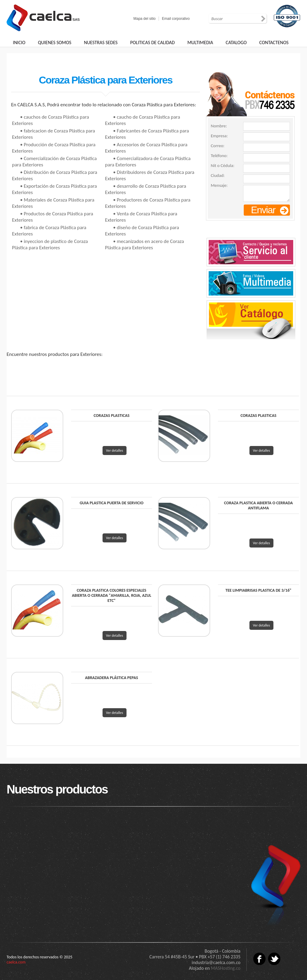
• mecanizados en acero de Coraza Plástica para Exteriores (144, 244)
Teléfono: (219, 156)
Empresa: (219, 136)
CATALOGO (236, 42)
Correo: (218, 146)
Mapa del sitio (145, 19)
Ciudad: (218, 175)
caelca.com (16, 962)
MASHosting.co (226, 968)
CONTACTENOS (274, 42)
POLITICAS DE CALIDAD (152, 42)
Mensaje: (219, 185)
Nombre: (219, 126)
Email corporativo (176, 19)
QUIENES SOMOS (55, 42)
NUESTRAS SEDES (101, 42)
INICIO (19, 42)
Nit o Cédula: (223, 165)
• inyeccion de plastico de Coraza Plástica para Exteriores (50, 244)
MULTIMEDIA (200, 42)
